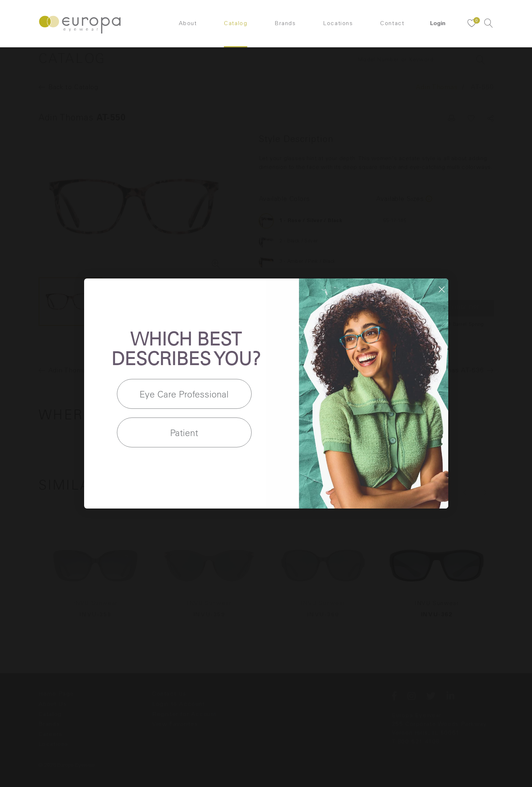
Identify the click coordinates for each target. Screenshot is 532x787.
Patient (184, 433)
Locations (338, 24)
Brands (285, 24)
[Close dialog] (442, 289)
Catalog (236, 24)
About (188, 24)
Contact (392, 24)
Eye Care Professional (184, 394)
